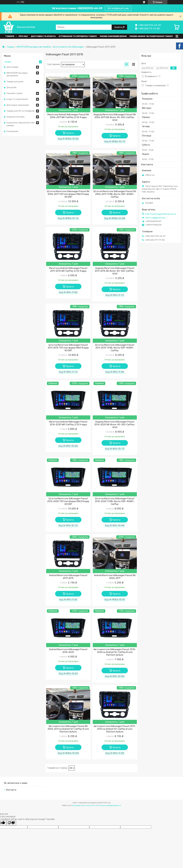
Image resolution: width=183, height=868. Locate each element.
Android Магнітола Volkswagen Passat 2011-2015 (68, 577)
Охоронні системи (15, 117)
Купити (70, 133)
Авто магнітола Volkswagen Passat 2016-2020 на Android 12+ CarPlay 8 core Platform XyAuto (115, 652)
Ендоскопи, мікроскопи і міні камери (21, 124)
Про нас (23, 36)
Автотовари (12, 67)
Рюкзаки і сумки (14, 93)
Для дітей (11, 87)
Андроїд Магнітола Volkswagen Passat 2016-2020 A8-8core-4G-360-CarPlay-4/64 (115, 425)
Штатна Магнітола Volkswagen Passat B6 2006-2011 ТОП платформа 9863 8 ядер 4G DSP (68, 194)
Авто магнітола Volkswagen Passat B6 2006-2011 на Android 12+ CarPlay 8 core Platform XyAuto (68, 729)
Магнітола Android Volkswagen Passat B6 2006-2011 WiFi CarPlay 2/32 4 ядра (68, 116)
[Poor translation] (11, 823)
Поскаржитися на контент (84, 805)
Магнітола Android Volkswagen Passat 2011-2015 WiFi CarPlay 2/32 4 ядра (68, 270)
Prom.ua (107, 803)
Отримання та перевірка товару (78, 36)
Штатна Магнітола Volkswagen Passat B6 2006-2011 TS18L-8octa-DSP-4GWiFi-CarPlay (115, 194)
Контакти (11, 790)
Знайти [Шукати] (118, 27)
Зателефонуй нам (118, 8)
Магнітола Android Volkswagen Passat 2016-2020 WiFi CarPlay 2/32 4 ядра (68, 423)
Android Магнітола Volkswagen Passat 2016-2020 (68, 651)
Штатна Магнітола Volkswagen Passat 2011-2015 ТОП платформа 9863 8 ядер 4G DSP (68, 348)
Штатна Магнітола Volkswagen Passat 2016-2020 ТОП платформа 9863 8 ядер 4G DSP (68, 501)
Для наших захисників (18, 105)
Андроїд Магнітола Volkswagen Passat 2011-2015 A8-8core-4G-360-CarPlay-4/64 (115, 271)
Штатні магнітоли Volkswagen (68, 47)
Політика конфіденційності (109, 805)
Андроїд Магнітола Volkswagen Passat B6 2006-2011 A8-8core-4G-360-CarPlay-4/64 (115, 117)
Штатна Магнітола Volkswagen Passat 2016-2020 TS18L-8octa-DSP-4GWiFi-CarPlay (115, 501)
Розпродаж (12, 131)
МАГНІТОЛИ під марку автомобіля (34, 47)
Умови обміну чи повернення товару (151, 36)
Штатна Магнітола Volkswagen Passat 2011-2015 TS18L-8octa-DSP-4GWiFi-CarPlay (115, 348)
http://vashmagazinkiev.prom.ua (161, 214)
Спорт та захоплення (17, 99)
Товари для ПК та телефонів (20, 111)
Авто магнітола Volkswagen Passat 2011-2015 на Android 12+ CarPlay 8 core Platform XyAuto (115, 729)
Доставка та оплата (43, 36)
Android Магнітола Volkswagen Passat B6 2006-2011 (115, 577)
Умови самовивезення (113, 36)
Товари (10, 36)
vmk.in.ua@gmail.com (155, 218)
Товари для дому (15, 82)
